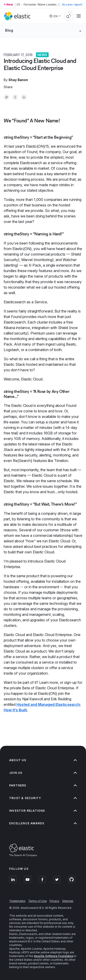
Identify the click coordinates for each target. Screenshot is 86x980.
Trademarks (17, 901)
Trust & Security (43, 798)
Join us (43, 773)
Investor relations (43, 811)
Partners (43, 785)
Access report (72, 4)
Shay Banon (18, 80)
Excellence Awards (43, 823)
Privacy (54, 901)
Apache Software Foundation (54, 956)
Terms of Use (37, 901)
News (42, 55)
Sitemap (68, 901)
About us (43, 760)
